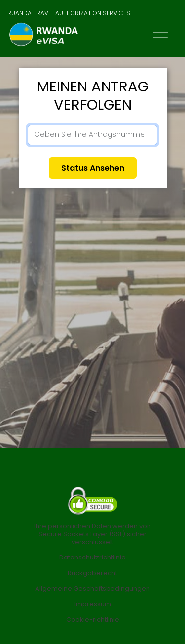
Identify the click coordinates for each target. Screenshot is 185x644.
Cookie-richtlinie (93, 620)
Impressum (93, 604)
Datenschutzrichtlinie (92, 558)
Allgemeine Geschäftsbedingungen (92, 589)
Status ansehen (93, 168)
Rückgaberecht (92, 573)
